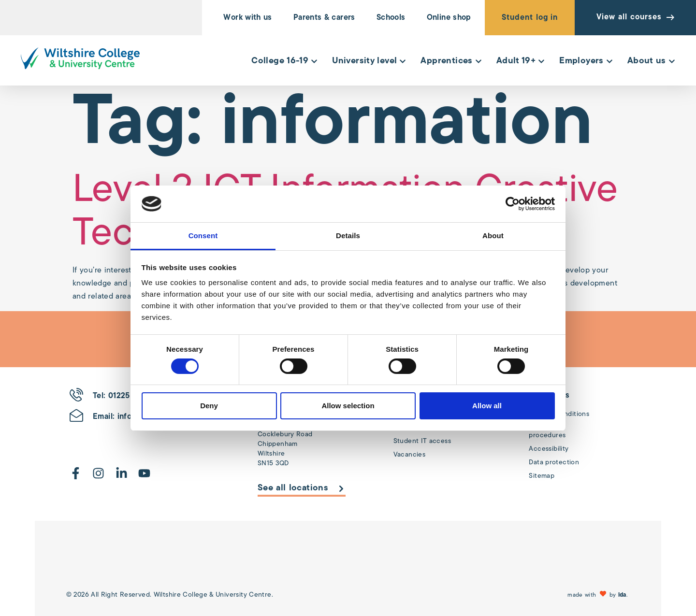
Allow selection (348, 406)
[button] (599, 595)
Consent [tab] (203, 236)
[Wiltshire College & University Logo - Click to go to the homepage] (80, 58)
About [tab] (493, 236)
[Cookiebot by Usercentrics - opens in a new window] (513, 204)
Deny (209, 406)
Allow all (487, 406)
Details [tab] (348, 236)
